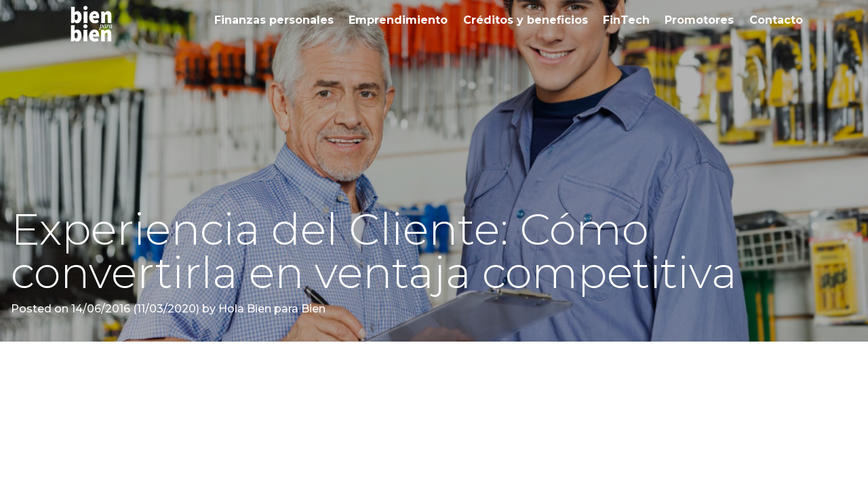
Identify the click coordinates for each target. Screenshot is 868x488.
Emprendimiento (398, 20)
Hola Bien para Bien (271, 309)
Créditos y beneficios (526, 20)
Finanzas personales (274, 20)
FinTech (626, 20)
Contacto (776, 20)
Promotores (699, 20)
